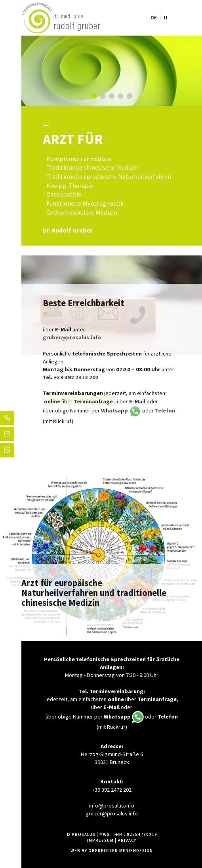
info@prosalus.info (112, 806)
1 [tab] (94, 96)
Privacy (127, 840)
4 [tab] (121, 96)
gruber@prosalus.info (112, 813)
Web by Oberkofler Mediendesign (112, 851)
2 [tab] (103, 96)
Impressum (100, 840)
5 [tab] (130, 96)
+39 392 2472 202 (76, 377)
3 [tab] (112, 96)
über (131, 401)
